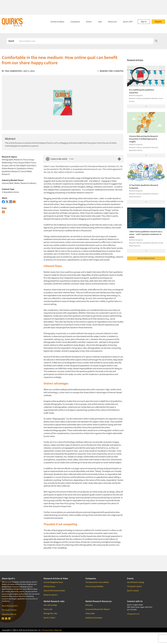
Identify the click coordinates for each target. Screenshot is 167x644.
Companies (75, 22)
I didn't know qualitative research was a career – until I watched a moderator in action (146, 234)
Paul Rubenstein (13, 71)
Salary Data (90, 613)
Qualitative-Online (25, 168)
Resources (112, 22)
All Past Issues (49, 586)
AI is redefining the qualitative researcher (142, 91)
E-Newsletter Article (10, 192)
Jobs (100, 22)
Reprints (58, 630)
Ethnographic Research (12, 160)
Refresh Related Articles (146, 258)
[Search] (85, 41)
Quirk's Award (133, 590)
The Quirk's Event (9, 610)
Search (11, 41)
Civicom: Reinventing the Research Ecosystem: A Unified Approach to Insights (143, 139)
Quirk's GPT (128, 22)
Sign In (144, 21)
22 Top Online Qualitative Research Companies (144, 186)
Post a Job (48, 609)
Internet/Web (7, 183)
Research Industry (29, 183)
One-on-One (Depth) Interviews (22, 165)
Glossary (89, 605)
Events (89, 22)
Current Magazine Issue (53, 582)
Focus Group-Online (21, 163)
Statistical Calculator (94, 618)
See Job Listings (50, 605)
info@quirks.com (133, 614)
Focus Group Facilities (94, 586)
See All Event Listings (136, 582)
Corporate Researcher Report (98, 609)
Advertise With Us (9, 614)
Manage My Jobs (50, 613)
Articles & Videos (57, 22)
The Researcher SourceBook (97, 582)
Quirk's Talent (49, 618)
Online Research (9, 168)
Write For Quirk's (51, 595)
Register (158, 21)
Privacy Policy (48, 630)
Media (17, 183)
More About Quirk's (10, 606)
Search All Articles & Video (54, 590)
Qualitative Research (11, 171)
